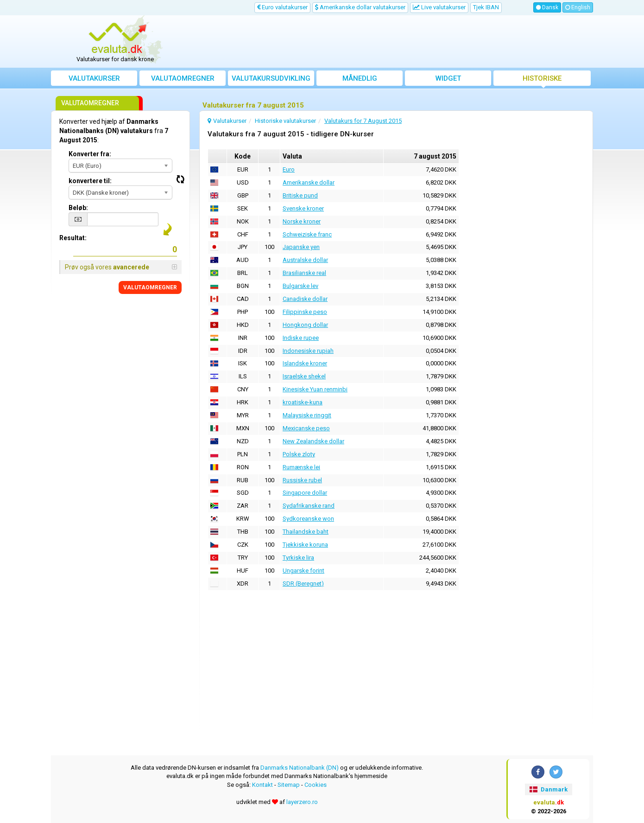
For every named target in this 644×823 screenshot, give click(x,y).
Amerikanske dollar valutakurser (360, 7)
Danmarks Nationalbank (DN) (300, 768)
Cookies (316, 785)
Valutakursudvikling (271, 78)
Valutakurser (94, 78)
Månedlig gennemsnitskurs (360, 80)
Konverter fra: (90, 154)
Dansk (547, 7)
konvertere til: (90, 181)
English (578, 7)
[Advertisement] (390, 42)
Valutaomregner (183, 78)
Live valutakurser (439, 7)
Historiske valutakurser (542, 80)
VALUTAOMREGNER (150, 287)
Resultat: (73, 238)
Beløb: (78, 208)
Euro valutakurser (282, 7)
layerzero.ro (302, 802)
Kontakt (262, 785)
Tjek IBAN (486, 7)
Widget (448, 78)
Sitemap (289, 785)
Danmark (548, 789)
